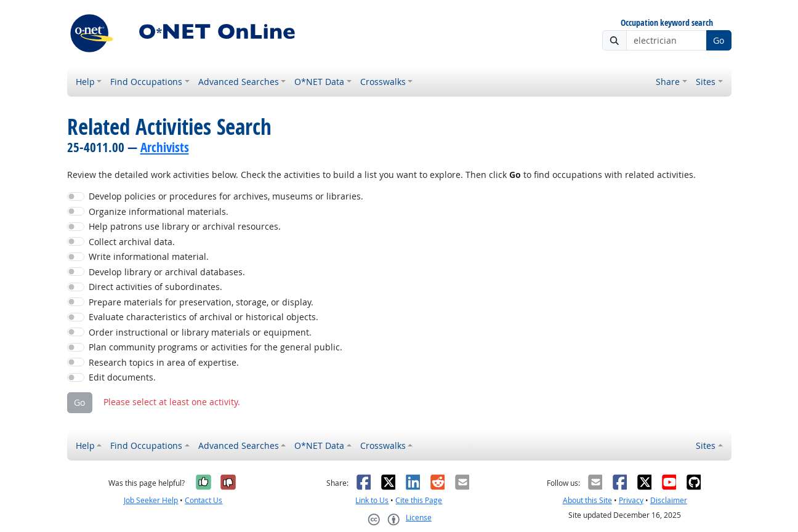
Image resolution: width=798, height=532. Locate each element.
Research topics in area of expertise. (164, 362)
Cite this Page (419, 500)
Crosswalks (383, 82)
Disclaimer (669, 500)
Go (719, 40)
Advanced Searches (239, 82)
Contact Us (204, 500)
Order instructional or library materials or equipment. (200, 332)
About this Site (587, 500)
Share (668, 82)
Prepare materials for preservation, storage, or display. (201, 302)
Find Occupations (146, 82)
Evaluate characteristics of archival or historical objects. (204, 317)
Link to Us (372, 500)
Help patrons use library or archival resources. (185, 226)
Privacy (631, 500)
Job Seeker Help (151, 500)
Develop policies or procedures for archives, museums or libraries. (226, 196)
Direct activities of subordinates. (155, 287)
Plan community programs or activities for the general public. (216, 347)
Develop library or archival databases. (167, 272)
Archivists (165, 147)
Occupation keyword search (667, 23)
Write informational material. (149, 256)
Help (85, 82)
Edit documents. (122, 377)
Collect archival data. (132, 242)
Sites (706, 82)
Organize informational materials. (159, 212)
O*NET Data (319, 82)
